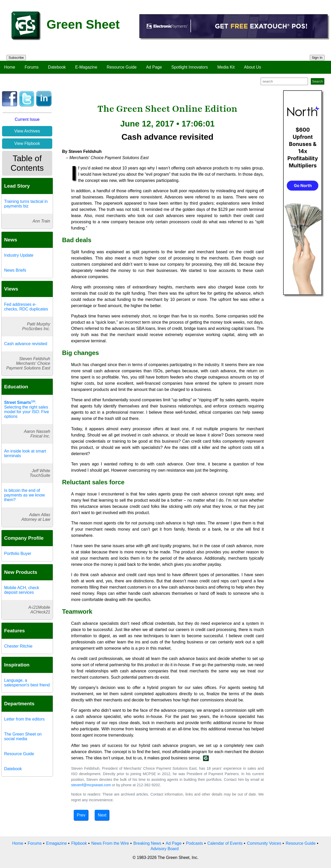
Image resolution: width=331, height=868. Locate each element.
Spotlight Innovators (190, 67)
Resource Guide (122, 67)
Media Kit (226, 67)
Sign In (317, 58)
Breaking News (147, 843)
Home (10, 67)
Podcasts (194, 843)
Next (102, 815)
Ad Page (154, 67)
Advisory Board (165, 849)
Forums (32, 67)
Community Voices (264, 843)
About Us (253, 67)
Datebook (57, 67)
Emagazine (56, 843)
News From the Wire (110, 843)
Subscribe (16, 58)
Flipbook (79, 843)
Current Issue (27, 119)
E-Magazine (86, 67)
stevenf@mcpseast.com (91, 785)
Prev (81, 815)
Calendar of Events (225, 843)
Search (318, 81)
